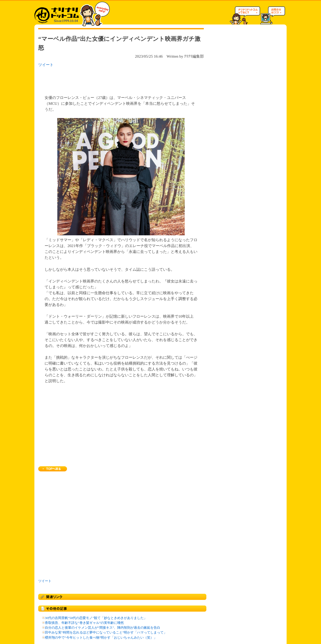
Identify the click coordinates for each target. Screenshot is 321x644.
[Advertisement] (104, 80)
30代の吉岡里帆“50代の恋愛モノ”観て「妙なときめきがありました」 (96, 618)
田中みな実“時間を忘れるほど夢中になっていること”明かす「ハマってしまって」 (106, 633)
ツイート (46, 65)
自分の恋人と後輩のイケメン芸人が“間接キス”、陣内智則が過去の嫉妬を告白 (103, 628)
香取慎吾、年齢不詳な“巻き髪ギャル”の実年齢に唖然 (84, 623)
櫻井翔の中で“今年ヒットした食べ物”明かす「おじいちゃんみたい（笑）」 (101, 638)
